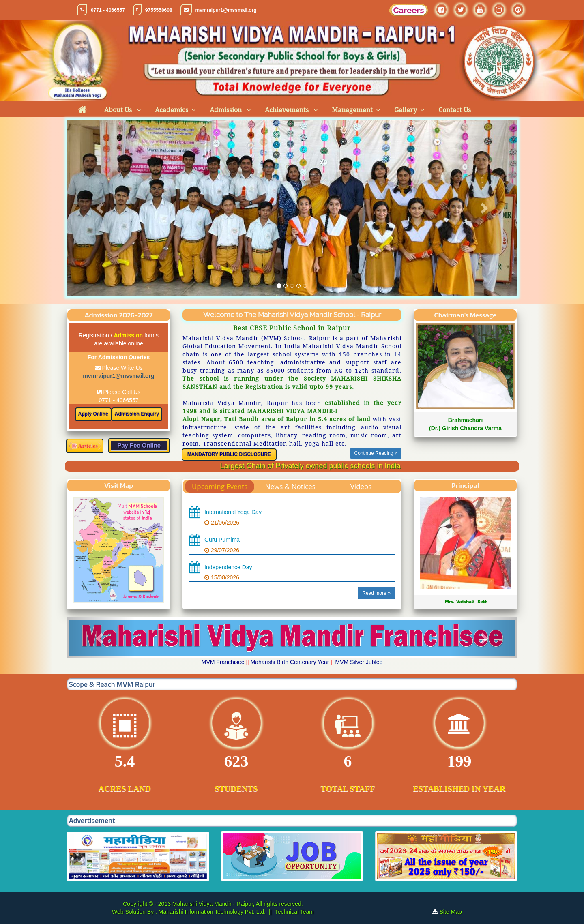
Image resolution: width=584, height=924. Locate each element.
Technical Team (294, 912)
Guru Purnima (222, 540)
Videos (361, 486)
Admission (227, 110)
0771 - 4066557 (108, 10)
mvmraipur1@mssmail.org (226, 10)
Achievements (288, 110)
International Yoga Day (233, 512)
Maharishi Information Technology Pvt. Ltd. (211, 912)
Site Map (454, 912)
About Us (119, 110)
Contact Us (455, 110)
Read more (376, 593)
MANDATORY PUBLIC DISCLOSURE (229, 454)
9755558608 (159, 10)
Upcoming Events (220, 486)
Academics (172, 110)
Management (352, 110)
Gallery (406, 110)
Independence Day (228, 567)
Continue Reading (376, 453)
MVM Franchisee (223, 662)
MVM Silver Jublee (359, 662)
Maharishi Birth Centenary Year (290, 662)
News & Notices (290, 486)
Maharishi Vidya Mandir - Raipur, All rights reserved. (238, 904)
